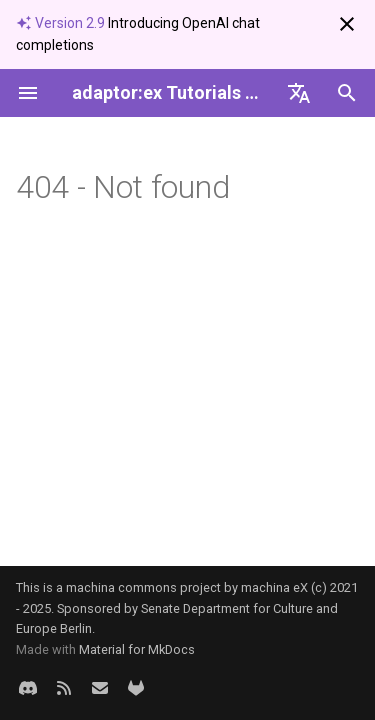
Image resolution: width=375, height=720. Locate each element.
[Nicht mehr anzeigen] (347, 24)
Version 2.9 (62, 23)
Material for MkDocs (137, 649)
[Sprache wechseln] (299, 93)
